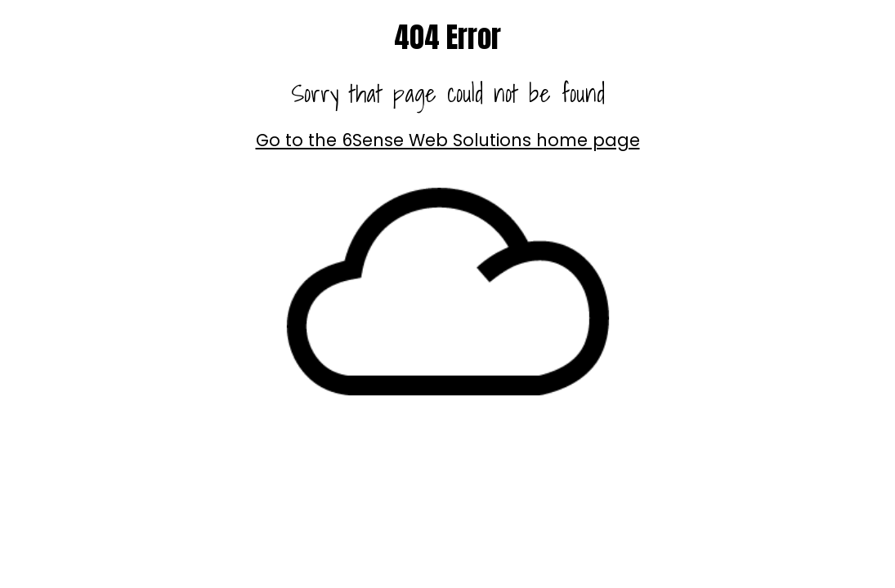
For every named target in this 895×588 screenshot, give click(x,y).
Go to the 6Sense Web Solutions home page (448, 140)
